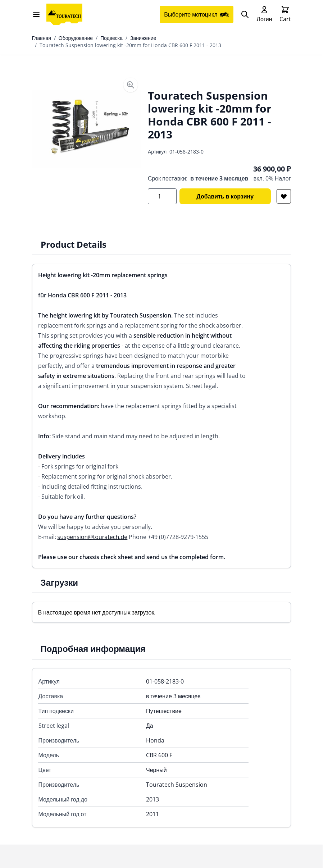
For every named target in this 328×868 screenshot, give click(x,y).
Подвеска (111, 38)
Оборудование (76, 38)
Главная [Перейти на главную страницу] (42, 38)
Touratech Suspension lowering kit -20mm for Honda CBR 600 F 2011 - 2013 (130, 45)
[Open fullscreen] (86, 129)
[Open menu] (36, 14)
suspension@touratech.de (93, 537)
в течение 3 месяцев (219, 178)
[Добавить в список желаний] (284, 196)
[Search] (245, 14)
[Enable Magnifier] (131, 85)
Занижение (143, 38)
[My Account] (264, 14)
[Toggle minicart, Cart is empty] (285, 14)
